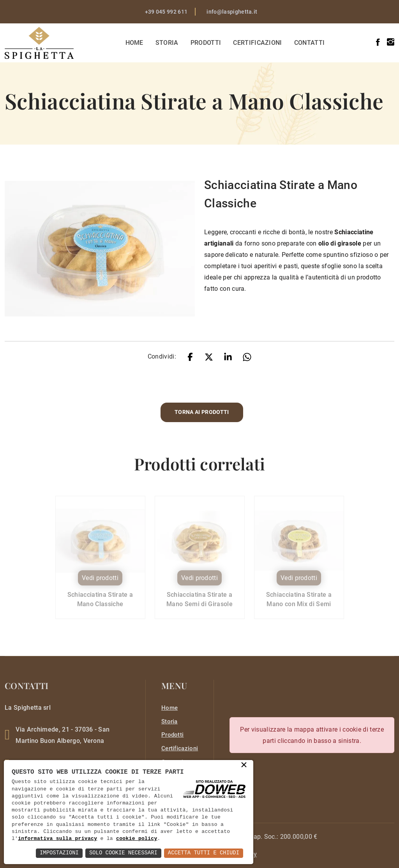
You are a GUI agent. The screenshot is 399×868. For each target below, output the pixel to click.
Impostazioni (58, 853)
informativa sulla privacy (57, 839)
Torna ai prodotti (202, 412)
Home (135, 43)
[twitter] (209, 356)
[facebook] (378, 42)
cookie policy (137, 839)
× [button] (244, 766)
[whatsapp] (247, 356)
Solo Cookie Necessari (122, 853)
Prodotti (206, 43)
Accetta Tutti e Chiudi (203, 853)
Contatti (310, 43)
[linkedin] (228, 356)
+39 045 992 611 (166, 12)
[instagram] (391, 42)
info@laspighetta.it (232, 12)
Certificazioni (258, 43)
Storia (167, 43)
